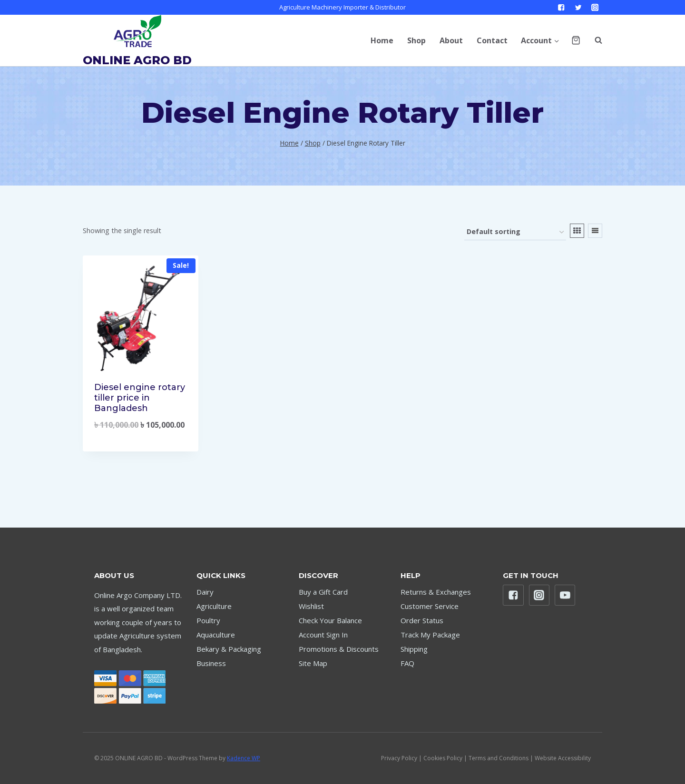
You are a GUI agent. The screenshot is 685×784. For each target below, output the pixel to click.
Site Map (313, 663)
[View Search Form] (594, 40)
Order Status (422, 620)
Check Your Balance (330, 620)
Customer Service (430, 606)
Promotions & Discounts (339, 649)
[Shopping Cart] (576, 40)
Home (382, 40)
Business (211, 663)
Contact (492, 40)
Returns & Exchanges (436, 592)
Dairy (205, 592)
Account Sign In (323, 635)
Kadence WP (244, 758)
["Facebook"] (562, 7)
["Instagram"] (595, 7)
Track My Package (430, 635)
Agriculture (214, 606)
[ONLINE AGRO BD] (137, 40)
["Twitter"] (578, 7)
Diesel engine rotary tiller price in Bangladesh (140, 397)
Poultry (208, 620)
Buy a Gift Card (323, 592)
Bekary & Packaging (229, 649)
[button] (556, 40)
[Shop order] (515, 232)
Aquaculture (216, 635)
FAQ (407, 663)
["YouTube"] (565, 595)
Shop (416, 40)
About (451, 40)
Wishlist (311, 606)
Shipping (414, 649)
